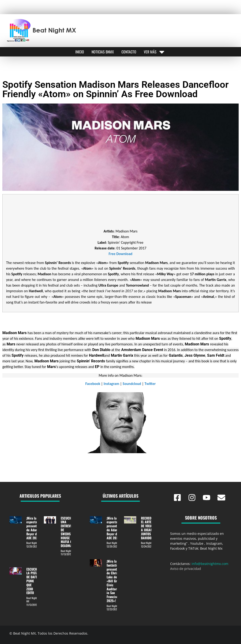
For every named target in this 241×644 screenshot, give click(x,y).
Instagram (111, 384)
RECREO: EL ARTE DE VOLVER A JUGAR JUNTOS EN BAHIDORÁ (148, 528)
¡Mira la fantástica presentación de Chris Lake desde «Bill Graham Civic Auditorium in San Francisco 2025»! (115, 581)
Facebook (93, 384)
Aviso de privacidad (186, 569)
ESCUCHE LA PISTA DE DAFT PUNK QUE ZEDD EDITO (32, 581)
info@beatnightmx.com (210, 564)
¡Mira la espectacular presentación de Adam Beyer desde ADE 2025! (35, 528)
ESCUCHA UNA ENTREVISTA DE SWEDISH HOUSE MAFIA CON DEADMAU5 (68, 532)
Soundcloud (132, 384)
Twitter (150, 384)
